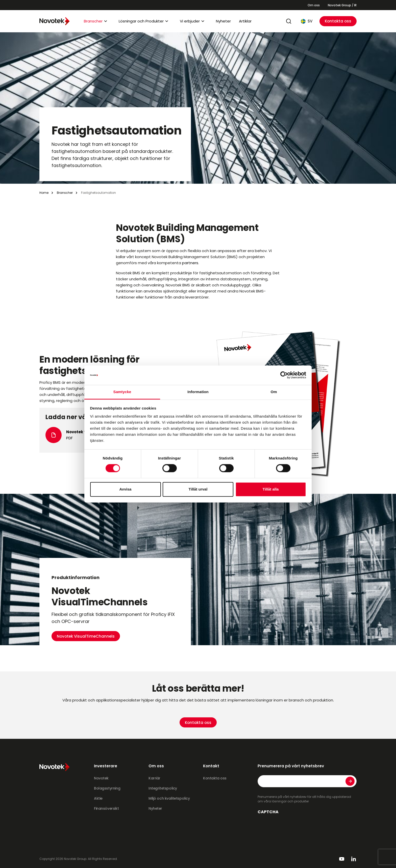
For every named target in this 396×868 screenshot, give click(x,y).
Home (44, 193)
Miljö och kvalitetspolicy (169, 798)
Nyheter (223, 21)
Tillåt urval (198, 489)
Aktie (98, 798)
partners (190, 263)
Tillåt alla (271, 489)
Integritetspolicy (163, 788)
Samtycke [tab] (122, 392)
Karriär (154, 778)
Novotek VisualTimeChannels (86, 600)
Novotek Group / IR (342, 5)
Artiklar (245, 21)
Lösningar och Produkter (141, 21)
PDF (69, 438)
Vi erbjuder (190, 21)
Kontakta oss (338, 21)
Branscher (93, 21)
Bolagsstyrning (107, 788)
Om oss (314, 5)
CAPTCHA (268, 812)
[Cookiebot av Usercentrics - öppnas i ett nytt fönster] (284, 375)
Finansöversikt (106, 808)
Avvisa (126, 489)
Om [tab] (274, 392)
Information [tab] (198, 392)
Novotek (101, 778)
